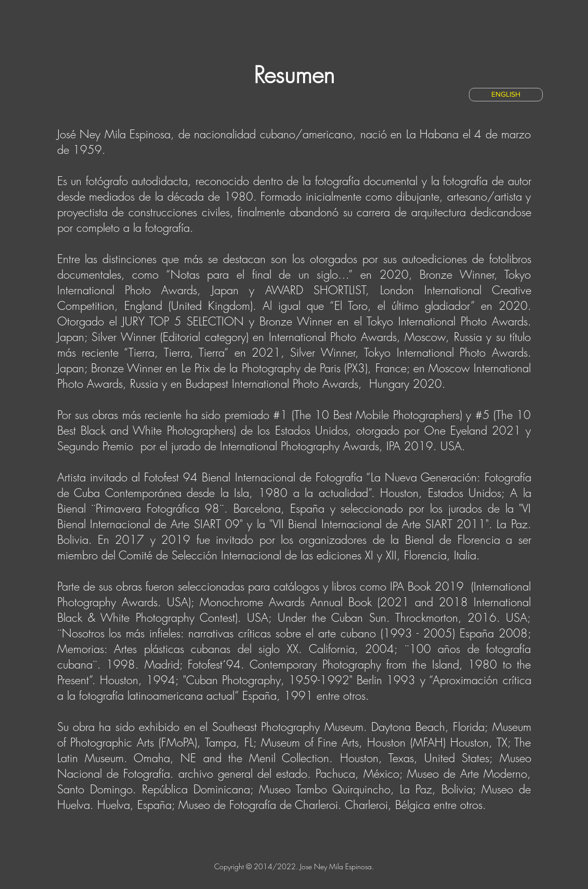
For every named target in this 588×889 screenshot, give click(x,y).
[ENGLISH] (506, 95)
